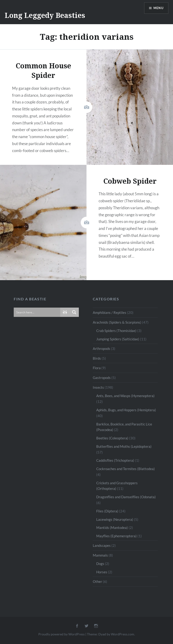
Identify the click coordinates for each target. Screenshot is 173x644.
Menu (158, 8)
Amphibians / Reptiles (110, 312)
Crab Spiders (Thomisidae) (116, 331)
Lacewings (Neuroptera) (115, 519)
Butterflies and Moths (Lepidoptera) (124, 446)
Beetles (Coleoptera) (112, 438)
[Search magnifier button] (74, 312)
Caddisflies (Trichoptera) (115, 460)
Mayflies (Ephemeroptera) (116, 536)
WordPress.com (123, 634)
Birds (97, 358)
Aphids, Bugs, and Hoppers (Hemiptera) (126, 410)
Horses (102, 572)
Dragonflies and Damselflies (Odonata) (126, 497)
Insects (98, 387)
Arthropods (101, 349)
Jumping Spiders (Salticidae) (118, 339)
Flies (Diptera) (107, 511)
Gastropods (102, 378)
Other (97, 581)
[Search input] (37, 312)
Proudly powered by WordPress (62, 634)
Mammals (100, 555)
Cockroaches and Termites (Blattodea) (126, 469)
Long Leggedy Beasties (45, 15)
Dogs (100, 564)
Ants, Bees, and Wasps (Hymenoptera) (125, 396)
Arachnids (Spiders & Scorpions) (117, 322)
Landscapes (102, 545)
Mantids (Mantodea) (112, 528)
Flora (97, 368)
